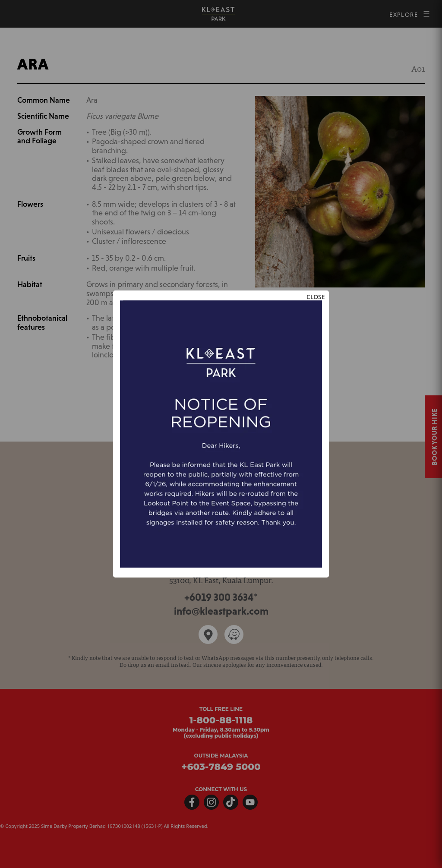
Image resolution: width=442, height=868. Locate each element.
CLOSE (316, 297)
